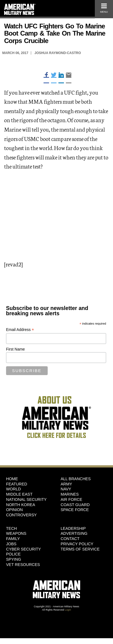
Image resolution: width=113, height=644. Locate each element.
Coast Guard (75, 505)
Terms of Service (80, 549)
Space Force (75, 510)
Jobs (11, 544)
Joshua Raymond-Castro (58, 53)
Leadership (73, 528)
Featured (17, 484)
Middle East (19, 494)
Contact (70, 539)
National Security (26, 499)
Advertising (74, 533)
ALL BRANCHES (76, 479)
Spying (14, 559)
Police (13, 554)
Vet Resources (23, 565)
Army (66, 484)
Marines (70, 494)
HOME (12, 479)
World (14, 489)
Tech (11, 528)
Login (68, 610)
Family (13, 539)
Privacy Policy (77, 544)
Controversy (21, 515)
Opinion (14, 510)
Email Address (20, 330)
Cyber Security (23, 549)
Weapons (16, 533)
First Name (15, 349)
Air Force (71, 499)
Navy (66, 489)
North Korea (21, 505)
